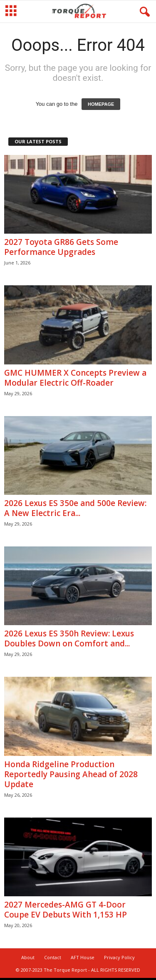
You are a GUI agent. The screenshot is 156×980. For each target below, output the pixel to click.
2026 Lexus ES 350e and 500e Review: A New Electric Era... (75, 508)
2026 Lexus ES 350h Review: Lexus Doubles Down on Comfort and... (69, 638)
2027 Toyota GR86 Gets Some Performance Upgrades (61, 247)
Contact (53, 957)
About (28, 957)
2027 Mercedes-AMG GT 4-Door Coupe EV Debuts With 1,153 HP (66, 910)
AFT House (83, 957)
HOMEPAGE (101, 104)
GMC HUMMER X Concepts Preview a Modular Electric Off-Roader (75, 378)
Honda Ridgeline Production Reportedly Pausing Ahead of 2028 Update (71, 774)
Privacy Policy (119, 957)
